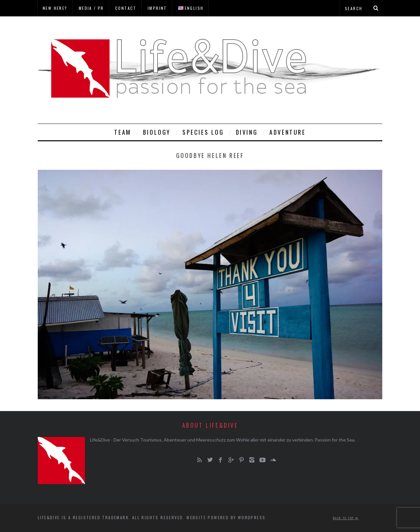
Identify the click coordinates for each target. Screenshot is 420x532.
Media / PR (91, 8)
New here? (55, 8)
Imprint (157, 8)
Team (123, 132)
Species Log (203, 132)
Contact (126, 8)
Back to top (346, 518)
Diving (247, 132)
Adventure (287, 132)
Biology (157, 132)
